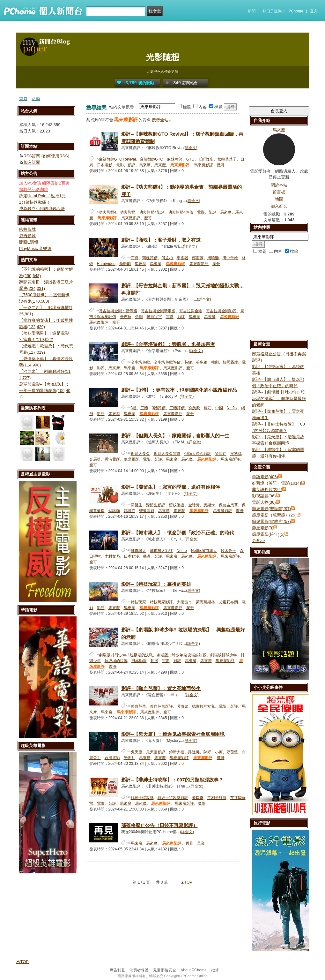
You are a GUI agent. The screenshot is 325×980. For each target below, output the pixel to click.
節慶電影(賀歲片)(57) (272, 521)
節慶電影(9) (263, 528)
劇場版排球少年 (224, 655)
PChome (296, 11)
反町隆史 (206, 159)
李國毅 (182, 258)
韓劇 (215, 362)
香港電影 (112, 459)
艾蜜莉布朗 (228, 602)
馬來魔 (160, 165)
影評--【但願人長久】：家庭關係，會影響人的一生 (175, 436)
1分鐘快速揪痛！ (35, 202)
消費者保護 (139, 970)
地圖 (279, 199)
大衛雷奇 (184, 602)
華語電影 (131, 459)
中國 (219, 408)
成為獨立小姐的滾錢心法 (42, 209)
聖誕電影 (147, 511)
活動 (36, 98)
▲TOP (186, 882)
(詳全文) (190, 148)
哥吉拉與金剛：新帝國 (118, 311)
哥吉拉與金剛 (191, 311)
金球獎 (194, 505)
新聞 (252, 11)
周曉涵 (213, 258)
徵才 (215, 970)
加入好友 (279, 206)
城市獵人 (138, 551)
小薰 (219, 752)
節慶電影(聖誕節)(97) (272, 509)
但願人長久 (140, 454)
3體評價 (159, 408)
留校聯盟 (177, 505)
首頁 (23, 98)
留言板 (279, 192)
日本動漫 (131, 556)
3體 (134, 408)
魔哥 (221, 165)
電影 (120, 165)
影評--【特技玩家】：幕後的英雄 (156, 584)
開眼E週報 (29, 242)
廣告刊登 (117, 970)
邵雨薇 (198, 258)
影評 (131, 165)
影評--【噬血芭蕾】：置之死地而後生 (161, 688)
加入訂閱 (32, 162)
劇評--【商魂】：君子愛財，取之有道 (161, 240)
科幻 (208, 408)
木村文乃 (112, 556)
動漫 (147, 556)
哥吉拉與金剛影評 (221, 311)
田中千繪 (230, 258)
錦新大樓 (177, 752)
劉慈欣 (194, 408)
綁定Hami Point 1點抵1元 (43, 196)
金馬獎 (95, 459)
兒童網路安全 (165, 970)
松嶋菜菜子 (227, 159)
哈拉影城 (27, 229)
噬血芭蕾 (138, 706)
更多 (259, 541)
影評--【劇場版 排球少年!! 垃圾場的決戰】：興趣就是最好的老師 (279, 399)
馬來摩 (145, 165)
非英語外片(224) (267, 490)
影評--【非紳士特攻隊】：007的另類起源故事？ (172, 780)
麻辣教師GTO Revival (117, 159)
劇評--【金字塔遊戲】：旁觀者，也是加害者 (168, 344)
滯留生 (137, 505)
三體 (144, 408)
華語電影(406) (265, 477)
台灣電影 (112, 758)
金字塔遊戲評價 (167, 362)
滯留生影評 (156, 505)
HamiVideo (106, 264)
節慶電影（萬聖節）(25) (274, 515)
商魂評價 (150, 258)
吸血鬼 (182, 706)
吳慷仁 (221, 454)
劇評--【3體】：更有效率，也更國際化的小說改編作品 (179, 390)
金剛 (139, 317)
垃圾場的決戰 (116, 661)
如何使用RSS (55, 156)
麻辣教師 (175, 159)
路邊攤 (194, 752)
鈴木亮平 (228, 551)
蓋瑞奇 (198, 798)
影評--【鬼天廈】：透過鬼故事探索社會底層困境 (173, 734)
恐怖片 (129, 758)
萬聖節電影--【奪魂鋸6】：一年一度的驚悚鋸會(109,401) (45, 391)
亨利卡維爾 (217, 798)
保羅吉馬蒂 (228, 505)
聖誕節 (114, 511)
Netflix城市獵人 (204, 551)
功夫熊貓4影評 (152, 212)
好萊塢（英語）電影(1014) (277, 483)
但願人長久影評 (198, 454)
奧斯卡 (209, 505)
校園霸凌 (230, 362)
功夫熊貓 (128, 212)
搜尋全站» (161, 120)
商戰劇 (125, 264)
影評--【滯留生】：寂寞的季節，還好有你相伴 (171, 487)
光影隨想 (163, 57)
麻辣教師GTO (151, 159)
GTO (190, 159)
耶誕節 (129, 511)
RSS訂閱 (32, 156)
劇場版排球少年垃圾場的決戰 (181, 655)
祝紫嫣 (236, 454)
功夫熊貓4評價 (181, 212)
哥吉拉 (126, 317)
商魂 (135, 258)
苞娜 (188, 362)
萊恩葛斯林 (205, 602)
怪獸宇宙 (154, 317)
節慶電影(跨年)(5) (268, 534)
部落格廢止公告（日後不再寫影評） (159, 825)
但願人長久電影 (167, 454)
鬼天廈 (137, 752)
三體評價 (177, 408)
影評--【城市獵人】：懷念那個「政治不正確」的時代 (178, 533)
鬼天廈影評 (156, 752)
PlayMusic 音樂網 (35, 249)
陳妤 (207, 752)
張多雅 (202, 362)
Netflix (232, 408)
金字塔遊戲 (140, 362)
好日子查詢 (272, 11)
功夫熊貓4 (108, 212)
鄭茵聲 (232, 752)
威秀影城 (27, 236)
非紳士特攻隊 (142, 798)
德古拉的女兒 (203, 706)
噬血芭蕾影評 (161, 706)
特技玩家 (138, 602)
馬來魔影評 (203, 165)
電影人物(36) (264, 502)
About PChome (193, 970)
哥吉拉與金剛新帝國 (158, 311)
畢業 (201, 843)
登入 (314, 11)
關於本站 (279, 185)
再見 (189, 843)
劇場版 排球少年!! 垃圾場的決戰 (126, 655)
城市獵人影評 (161, 551)
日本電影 (105, 165)
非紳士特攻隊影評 (173, 798)
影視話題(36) (264, 496)
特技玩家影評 (161, 602)
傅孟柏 (167, 258)
